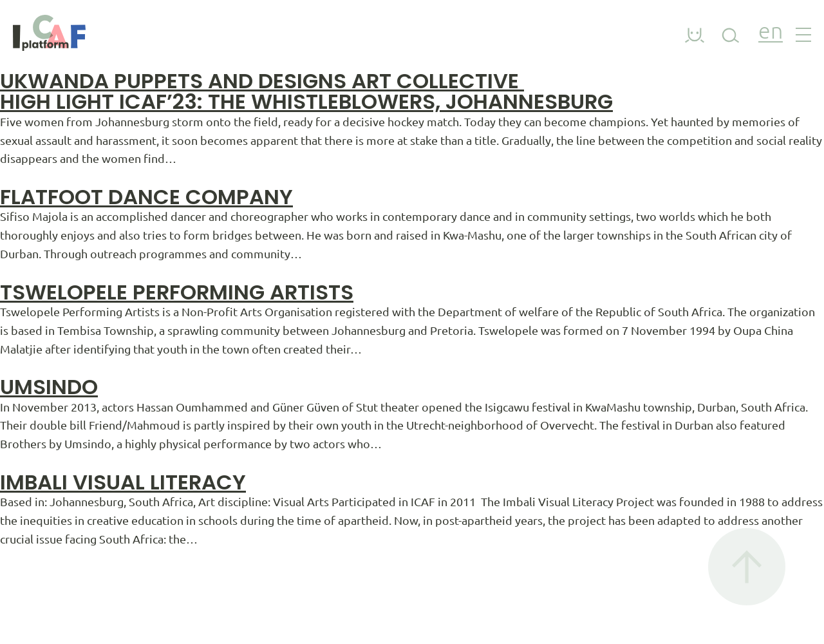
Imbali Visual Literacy (123, 482)
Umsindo (49, 387)
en (771, 33)
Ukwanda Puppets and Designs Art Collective (262, 81)
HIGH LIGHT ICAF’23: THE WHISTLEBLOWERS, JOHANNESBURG (306, 101)
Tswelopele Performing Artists (177, 292)
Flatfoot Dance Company (146, 197)
